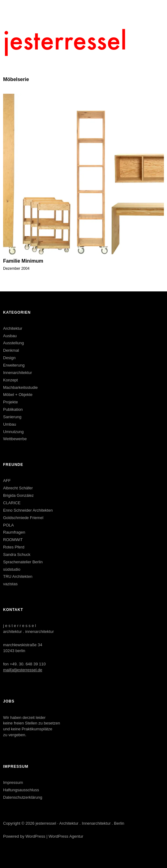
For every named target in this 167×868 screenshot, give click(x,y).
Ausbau (10, 336)
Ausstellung (13, 343)
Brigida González (18, 495)
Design (9, 358)
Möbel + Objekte (18, 395)
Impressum (13, 782)
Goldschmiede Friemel (23, 518)
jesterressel (46, 823)
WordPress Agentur (66, 836)
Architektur (13, 328)
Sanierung (12, 417)
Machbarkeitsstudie (20, 387)
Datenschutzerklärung (23, 797)
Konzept (11, 380)
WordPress (35, 836)
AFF (7, 481)
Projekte (11, 402)
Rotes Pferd (14, 547)
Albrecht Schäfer (18, 488)
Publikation (13, 409)
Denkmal (11, 350)
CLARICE (12, 503)
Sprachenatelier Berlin (23, 562)
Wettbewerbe (15, 439)
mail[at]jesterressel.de (23, 670)
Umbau (10, 424)
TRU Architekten (18, 576)
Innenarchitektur (17, 373)
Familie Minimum (23, 261)
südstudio (12, 569)
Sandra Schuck (17, 554)
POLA (9, 525)
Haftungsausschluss (21, 790)
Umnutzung (13, 432)
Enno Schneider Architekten (28, 510)
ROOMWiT (13, 540)
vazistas (10, 584)
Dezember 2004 (16, 269)
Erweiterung (14, 365)
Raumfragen (14, 532)
